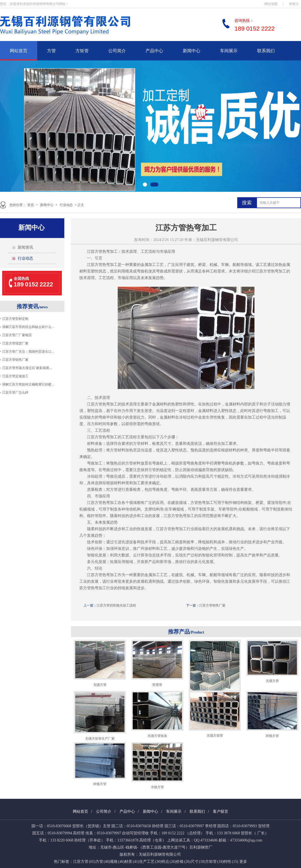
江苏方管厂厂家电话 (17, 335)
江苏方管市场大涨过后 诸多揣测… (27, 368)
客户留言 (221, 812)
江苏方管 (95, 252)
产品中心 (154, 51)
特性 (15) (231, 862)
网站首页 (19, 51)
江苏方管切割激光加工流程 (116, 605)
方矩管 (82, 51)
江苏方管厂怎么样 (15, 393)
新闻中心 (192, 51)
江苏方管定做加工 (15, 376)
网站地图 (271, 4)
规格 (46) (117, 862)
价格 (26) (183, 862)
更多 (243, 862)
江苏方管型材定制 (15, 319)
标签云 (294, 4)
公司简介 (117, 51)
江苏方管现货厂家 (15, 343)
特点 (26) (169, 862)
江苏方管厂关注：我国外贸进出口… (28, 352)
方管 (51, 51)
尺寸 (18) (198, 862)
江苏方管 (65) (84, 862)
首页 (31, 205)
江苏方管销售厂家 (15, 360)
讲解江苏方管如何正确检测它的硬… (28, 384)
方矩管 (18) (214, 862)
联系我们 (266, 51)
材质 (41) (132, 862)
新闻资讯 (25, 247)
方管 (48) (103, 862)
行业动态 (66, 205)
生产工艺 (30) (150, 862)
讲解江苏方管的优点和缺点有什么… (28, 327)
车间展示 (229, 51)
